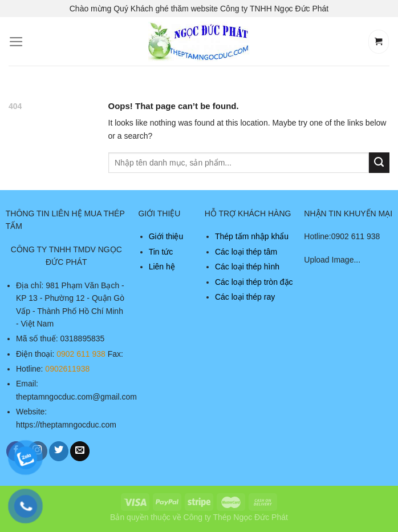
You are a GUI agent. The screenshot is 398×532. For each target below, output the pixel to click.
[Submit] (379, 163)
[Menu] (16, 42)
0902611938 (67, 369)
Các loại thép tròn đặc (254, 282)
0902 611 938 (81, 354)
